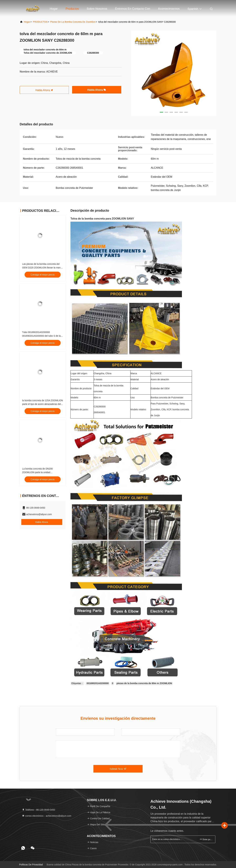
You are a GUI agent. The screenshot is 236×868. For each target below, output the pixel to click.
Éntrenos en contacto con (133, 9)
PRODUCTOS (40, 22)
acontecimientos (169, 9)
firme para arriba (206, 839)
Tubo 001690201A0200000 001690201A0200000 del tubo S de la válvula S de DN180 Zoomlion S (41, 336)
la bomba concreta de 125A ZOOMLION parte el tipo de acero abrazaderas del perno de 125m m (43, 404)
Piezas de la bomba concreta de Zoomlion (73, 22)
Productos (72, 9)
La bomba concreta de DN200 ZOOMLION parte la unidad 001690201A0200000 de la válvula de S (42, 472)
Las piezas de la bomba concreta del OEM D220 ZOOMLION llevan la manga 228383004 (43, 268)
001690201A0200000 (98, 683)
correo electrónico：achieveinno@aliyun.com (47, 816)
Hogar (54, 9)
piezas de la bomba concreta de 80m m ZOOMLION (144, 683)
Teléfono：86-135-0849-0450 (39, 810)
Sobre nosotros (97, 9)
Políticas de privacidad (31, 865)
